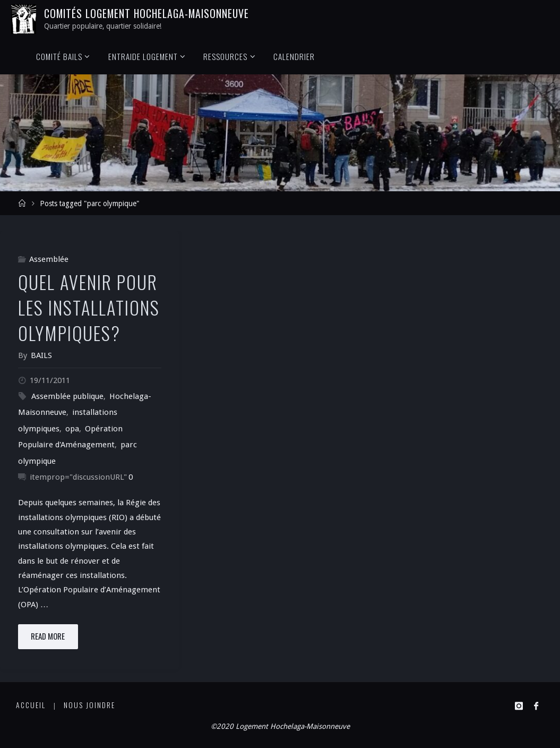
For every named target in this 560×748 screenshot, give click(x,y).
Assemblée (49, 259)
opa (72, 429)
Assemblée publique (67, 396)
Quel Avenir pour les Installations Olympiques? (89, 307)
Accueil (31, 705)
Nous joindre (89, 705)
